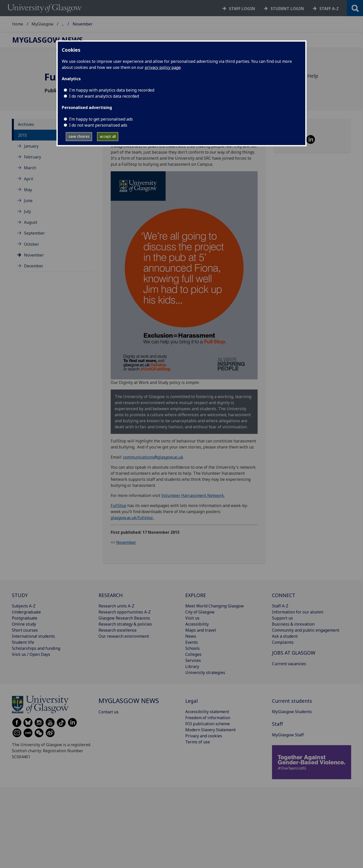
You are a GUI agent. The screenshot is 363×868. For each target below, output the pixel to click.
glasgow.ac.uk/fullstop (132, 518)
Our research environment (124, 636)
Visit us (192, 618)
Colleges (193, 654)
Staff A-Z (280, 606)
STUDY (20, 595)
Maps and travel (201, 630)
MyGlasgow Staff (288, 735)
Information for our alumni (298, 612)
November (34, 255)
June (28, 201)
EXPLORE (196, 595)
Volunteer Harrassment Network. (193, 495)
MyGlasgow (42, 24)
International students (33, 636)
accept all (108, 136)
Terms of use (198, 742)
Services (193, 660)
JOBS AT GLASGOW (294, 653)
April (29, 179)
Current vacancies (289, 664)
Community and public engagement (306, 630)
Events (192, 642)
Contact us (109, 712)
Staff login (242, 9)
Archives (26, 124)
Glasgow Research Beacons (124, 618)
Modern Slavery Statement (210, 730)
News (191, 636)
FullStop (118, 506)
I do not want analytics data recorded (104, 96)
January (31, 146)
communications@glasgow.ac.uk (153, 457)
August (31, 222)
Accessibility (197, 624)
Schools (192, 648)
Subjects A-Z (24, 606)
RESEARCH (111, 595)
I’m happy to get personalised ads (101, 119)
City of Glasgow (200, 612)
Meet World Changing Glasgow (215, 606)
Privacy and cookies (204, 736)
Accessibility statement (207, 712)
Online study (24, 624)
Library (192, 666)
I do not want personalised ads (98, 125)
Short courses (25, 630)
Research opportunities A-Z (125, 612)
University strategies (205, 673)
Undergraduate (26, 612)
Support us (282, 618)
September (34, 233)
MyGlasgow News (79, 24)
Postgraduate (25, 618)
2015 (22, 135)
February (33, 157)
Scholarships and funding (36, 648)
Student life (23, 642)
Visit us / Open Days (31, 654)
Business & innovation (293, 624)
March (30, 168)
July (27, 211)
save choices (79, 136)
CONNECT (284, 595)
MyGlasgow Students (292, 712)
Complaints (283, 642)
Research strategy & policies (125, 624)
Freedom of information (208, 718)
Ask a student (285, 636)
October (32, 244)
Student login (287, 9)
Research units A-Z (116, 606)
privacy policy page (163, 67)
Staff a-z (329, 9)
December (34, 266)
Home (18, 24)
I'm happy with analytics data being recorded (112, 90)
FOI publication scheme (208, 724)
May (28, 190)
